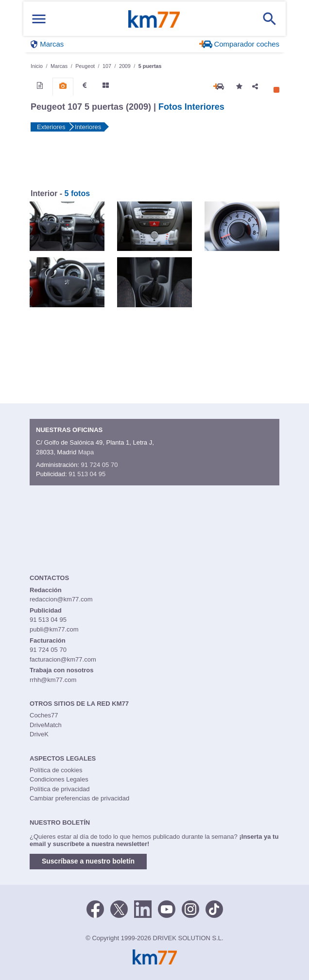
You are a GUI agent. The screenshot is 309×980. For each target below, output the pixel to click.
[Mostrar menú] (39, 19)
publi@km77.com (54, 629)
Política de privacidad (60, 789)
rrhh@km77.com (53, 680)
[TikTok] (214, 909)
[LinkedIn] (143, 909)
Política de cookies (56, 770)
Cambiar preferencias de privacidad (79, 798)
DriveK (39, 734)
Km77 (154, 19)
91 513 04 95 (87, 474)
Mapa (86, 452)
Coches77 (44, 715)
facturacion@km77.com (63, 659)
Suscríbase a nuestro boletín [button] (88, 861)
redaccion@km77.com (61, 599)
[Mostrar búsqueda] (270, 19)
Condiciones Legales (59, 779)
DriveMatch (46, 725)
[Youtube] (167, 909)
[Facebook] (95, 909)
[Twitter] (119, 909)
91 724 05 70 (99, 465)
